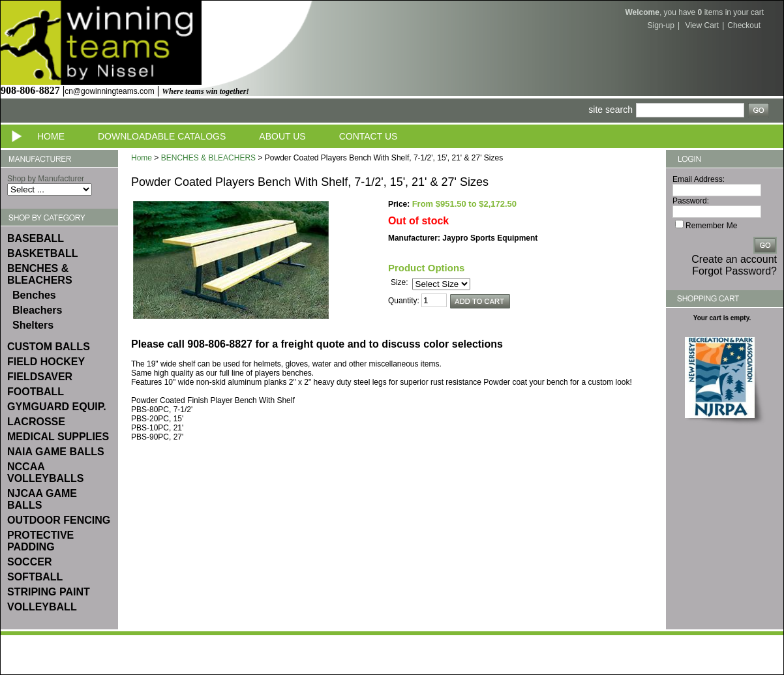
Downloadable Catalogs (162, 136)
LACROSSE (36, 422)
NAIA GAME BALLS (56, 452)
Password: (691, 201)
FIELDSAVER (40, 377)
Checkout (744, 25)
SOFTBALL (35, 577)
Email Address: (699, 179)
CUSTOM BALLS (49, 347)
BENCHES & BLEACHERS (40, 274)
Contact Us (369, 136)
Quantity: (404, 301)
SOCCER (29, 562)
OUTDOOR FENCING (59, 520)
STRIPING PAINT (49, 592)
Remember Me (711, 226)
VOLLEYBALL (42, 607)
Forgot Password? (734, 271)
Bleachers (38, 310)
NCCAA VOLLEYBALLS (45, 472)
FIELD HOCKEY (46, 362)
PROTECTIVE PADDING (40, 541)
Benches (34, 295)
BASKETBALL (42, 253)
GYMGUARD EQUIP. (57, 407)
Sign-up (661, 25)
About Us (282, 136)
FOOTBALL (36, 392)
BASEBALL (36, 238)
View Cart (702, 25)
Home (51, 136)
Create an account (734, 259)
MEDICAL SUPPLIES (58, 437)
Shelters (33, 325)
